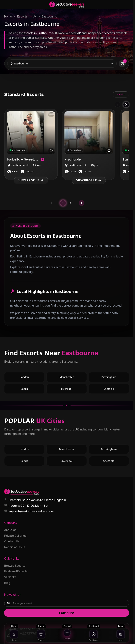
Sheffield (109, 389)
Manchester (67, 377)
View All (121, 94)
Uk (35, 16)
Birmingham (109, 377)
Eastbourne (49, 16)
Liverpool (67, 389)
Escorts (22, 16)
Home (8, 16)
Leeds (24, 389)
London (24, 377)
